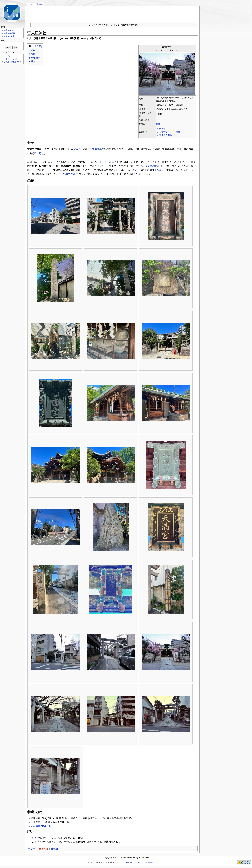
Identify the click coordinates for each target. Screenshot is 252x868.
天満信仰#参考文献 (41, 826)
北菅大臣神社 (71, 174)
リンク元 (7, 56)
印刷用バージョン (11, 59)
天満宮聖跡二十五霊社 (170, 132)
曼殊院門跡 (151, 166)
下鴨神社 (159, 170)
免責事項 (149, 862)
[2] (136, 169)
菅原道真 (97, 149)
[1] (36, 153)
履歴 (41, 4)
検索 (3, 41)
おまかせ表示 (9, 36)
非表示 (38, 46)
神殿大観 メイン (10, 30)
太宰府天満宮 (107, 162)
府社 (158, 124)
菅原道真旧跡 (166, 135)
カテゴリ (33, 849)
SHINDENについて (133, 862)
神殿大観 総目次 (10, 33)
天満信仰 (163, 129)
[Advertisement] (112, 13)
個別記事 (44, 849)
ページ (32, 4)
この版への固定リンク (13, 62)
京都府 (54, 849)
